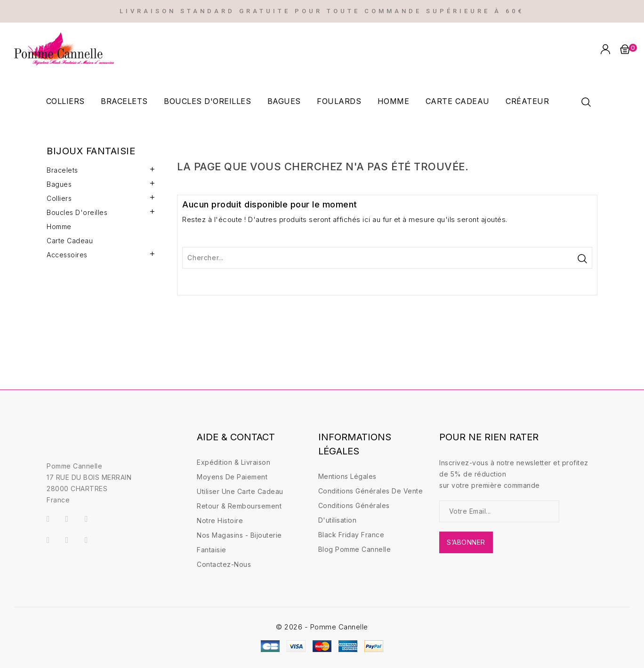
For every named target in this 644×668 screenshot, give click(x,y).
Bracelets (124, 101)
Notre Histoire (220, 521)
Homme (394, 101)
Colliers (65, 101)
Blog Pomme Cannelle (355, 549)
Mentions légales (347, 476)
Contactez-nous (224, 564)
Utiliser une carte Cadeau (240, 491)
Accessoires (67, 255)
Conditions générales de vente (371, 491)
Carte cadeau (458, 101)
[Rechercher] (387, 258)
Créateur (527, 101)
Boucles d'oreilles (207, 101)
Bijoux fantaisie (91, 151)
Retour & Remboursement (239, 506)
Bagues (284, 101)
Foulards (339, 101)
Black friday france (351, 535)
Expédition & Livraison (233, 462)
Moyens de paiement (232, 477)
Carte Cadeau (70, 241)
